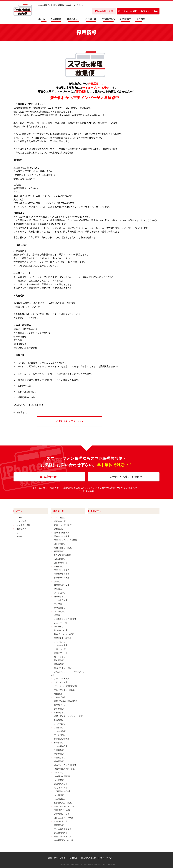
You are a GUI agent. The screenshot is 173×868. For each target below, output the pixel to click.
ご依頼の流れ (108, 19)
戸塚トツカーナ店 (62, 679)
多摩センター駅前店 (63, 638)
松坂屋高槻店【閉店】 (64, 803)
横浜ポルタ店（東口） (64, 668)
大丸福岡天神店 (61, 833)
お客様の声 (126, 19)
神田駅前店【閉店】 (63, 585)
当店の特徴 (56, 19)
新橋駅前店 (59, 566)
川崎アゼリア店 (61, 682)
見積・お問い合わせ (57, 858)
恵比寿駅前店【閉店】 (64, 548)
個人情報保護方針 (89, 858)
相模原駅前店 (60, 713)
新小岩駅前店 (60, 608)
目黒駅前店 (59, 551)
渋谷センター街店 (62, 536)
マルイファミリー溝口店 (65, 690)
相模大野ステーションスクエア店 (68, 716)
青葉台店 (58, 694)
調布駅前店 (59, 660)
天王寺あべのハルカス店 (65, 806)
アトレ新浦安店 (61, 746)
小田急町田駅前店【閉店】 (66, 619)
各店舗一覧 (91, 19)
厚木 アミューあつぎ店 (64, 634)
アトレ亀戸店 (60, 612)
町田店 (57, 615)
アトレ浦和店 (60, 731)
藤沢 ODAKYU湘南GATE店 (66, 701)
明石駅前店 (59, 825)
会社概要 (141, 19)
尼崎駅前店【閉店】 (63, 814)
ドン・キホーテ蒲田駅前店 (66, 686)
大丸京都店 (59, 780)
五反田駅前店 (60, 559)
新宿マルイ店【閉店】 (64, 525)
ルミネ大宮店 (60, 724)
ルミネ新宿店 (60, 518)
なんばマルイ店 (61, 788)
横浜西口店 (59, 664)
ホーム (42, 19)
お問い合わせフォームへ (69, 421)
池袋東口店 (59, 529)
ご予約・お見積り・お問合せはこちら (138, 11)
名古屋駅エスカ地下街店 (65, 769)
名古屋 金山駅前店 (62, 776)
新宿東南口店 (60, 521)
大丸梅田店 (59, 795)
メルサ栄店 (59, 773)
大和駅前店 (59, 709)
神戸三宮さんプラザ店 (64, 818)
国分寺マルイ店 (61, 653)
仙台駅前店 (59, 761)
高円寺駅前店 (60, 544)
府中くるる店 (60, 657)
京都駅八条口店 (61, 784)
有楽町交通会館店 (62, 574)
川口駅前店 (59, 728)
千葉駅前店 (59, 750)
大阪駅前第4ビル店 (62, 791)
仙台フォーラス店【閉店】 (66, 765)
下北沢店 (58, 604)
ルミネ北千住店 (61, 600)
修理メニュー (73, 19)
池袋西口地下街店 (62, 533)
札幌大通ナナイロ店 (63, 836)
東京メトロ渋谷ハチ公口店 (66, 540)
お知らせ (21, 536)
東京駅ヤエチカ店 (62, 578)
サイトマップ (106, 858)
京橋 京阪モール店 (62, 810)
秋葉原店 (58, 589)
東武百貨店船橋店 (62, 739)
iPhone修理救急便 (104, 11)
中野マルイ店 (60, 649)
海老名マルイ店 (61, 630)
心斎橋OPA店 (60, 799)
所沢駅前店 (59, 720)
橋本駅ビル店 (60, 705)
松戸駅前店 (59, 743)
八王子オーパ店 (61, 623)
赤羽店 (57, 582)
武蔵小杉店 (59, 627)
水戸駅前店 (59, 754)
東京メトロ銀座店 (62, 570)
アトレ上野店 (60, 593)
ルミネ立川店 (60, 642)
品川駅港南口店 (61, 563)
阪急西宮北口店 (61, 821)
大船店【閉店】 (61, 697)
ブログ (20, 533)
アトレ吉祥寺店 (61, 645)
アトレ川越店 (60, 735)
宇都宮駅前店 (60, 758)
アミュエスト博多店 (63, 829)
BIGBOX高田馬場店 (63, 555)
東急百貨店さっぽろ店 (64, 840)
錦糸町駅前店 (60, 597)
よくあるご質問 (24, 525)
